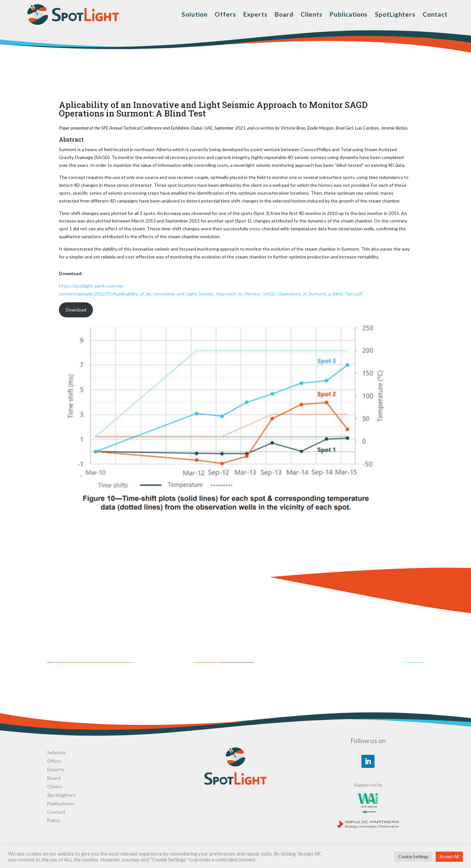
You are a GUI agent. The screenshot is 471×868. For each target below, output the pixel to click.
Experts (255, 14)
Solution (194, 14)
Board (284, 14)
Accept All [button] (449, 857)
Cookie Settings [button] (413, 857)
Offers (225, 14)
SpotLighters (395, 14)
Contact (435, 14)
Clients (312, 14)
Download (76, 310)
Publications (349, 14)
